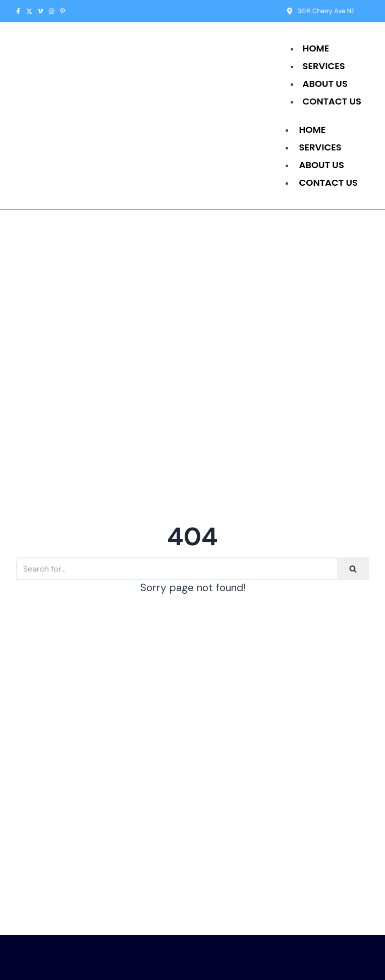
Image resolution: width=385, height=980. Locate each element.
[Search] (177, 569)
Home (316, 48)
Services (324, 66)
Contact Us (332, 101)
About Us (325, 84)
